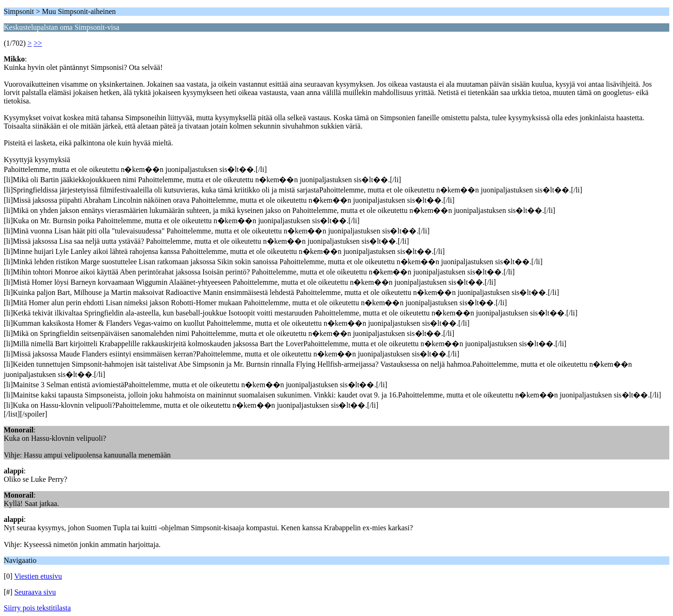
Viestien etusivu (38, 576)
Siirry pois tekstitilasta (37, 608)
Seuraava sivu (35, 592)
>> (38, 43)
